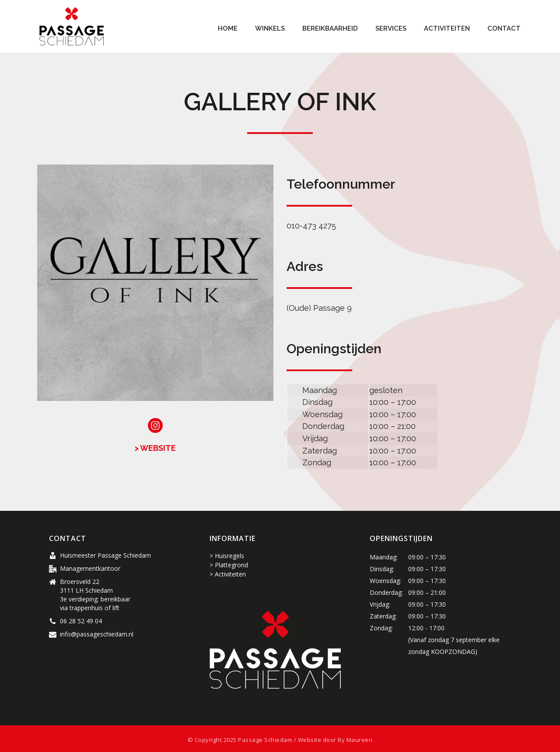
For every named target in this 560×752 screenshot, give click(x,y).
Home (228, 28)
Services (391, 28)
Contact (504, 28)
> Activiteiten (228, 574)
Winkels (270, 28)
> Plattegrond (229, 565)
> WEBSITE (155, 448)
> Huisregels (227, 556)
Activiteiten (447, 28)
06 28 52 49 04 (81, 621)
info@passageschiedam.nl (97, 634)
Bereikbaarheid (330, 28)
